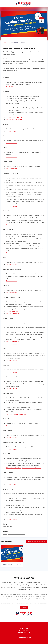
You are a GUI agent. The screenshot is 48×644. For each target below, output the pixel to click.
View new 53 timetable (12, 342)
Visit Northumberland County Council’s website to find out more (23, 468)
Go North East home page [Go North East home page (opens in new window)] (24, 638)
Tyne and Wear (21, 534)
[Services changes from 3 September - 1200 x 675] (12, 554)
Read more (24, 608)
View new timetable (11, 131)
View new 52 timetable (12, 314)
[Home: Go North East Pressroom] (24, 4)
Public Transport (7, 527)
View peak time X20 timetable (14, 120)
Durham (5, 534)
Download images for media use (37, 542)
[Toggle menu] (2, 4)
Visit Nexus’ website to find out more (16, 414)
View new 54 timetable (12, 344)
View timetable (10, 87)
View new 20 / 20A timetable (14, 117)
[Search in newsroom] (46, 4)
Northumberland (12, 534)
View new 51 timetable (12, 311)
